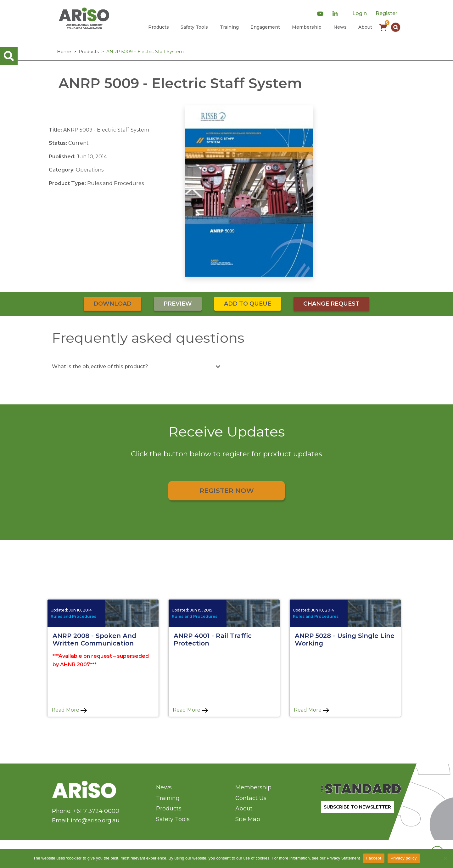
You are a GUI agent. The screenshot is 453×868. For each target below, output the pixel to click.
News (340, 27)
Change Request (331, 304)
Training (229, 27)
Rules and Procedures (73, 616)
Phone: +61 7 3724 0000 (86, 811)
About (365, 27)
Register (386, 13)
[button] (396, 27)
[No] (445, 858)
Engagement (265, 27)
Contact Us (251, 798)
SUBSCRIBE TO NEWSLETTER (357, 807)
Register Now (227, 490)
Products (159, 27)
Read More (69, 710)
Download (112, 304)
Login (360, 13)
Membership (307, 27)
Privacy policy (404, 858)
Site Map (248, 819)
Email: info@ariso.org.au (86, 820)
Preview (178, 304)
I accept (374, 858)
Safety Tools (194, 27)
